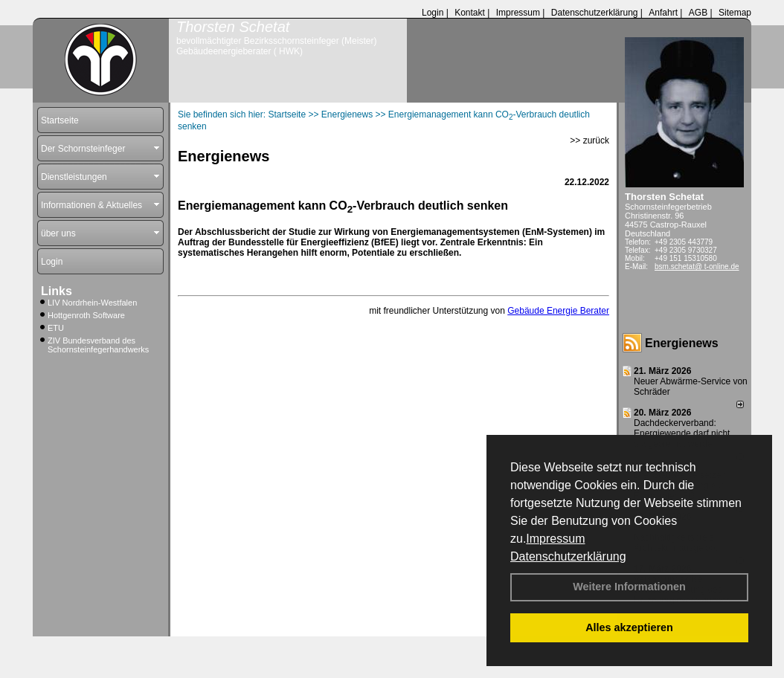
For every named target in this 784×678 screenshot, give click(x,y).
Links (57, 291)
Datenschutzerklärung (568, 556)
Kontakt (470, 13)
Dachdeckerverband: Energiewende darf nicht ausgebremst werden (682, 433)
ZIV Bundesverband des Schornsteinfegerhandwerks (98, 345)
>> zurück (589, 141)
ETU (56, 328)
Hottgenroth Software (86, 315)
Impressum (555, 539)
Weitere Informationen (629, 587)
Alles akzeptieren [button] (629, 627)
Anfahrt (663, 13)
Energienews (682, 343)
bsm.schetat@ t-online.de (697, 267)
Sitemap (735, 13)
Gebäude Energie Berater (558, 311)
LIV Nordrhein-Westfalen (92, 303)
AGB (698, 13)
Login (433, 13)
